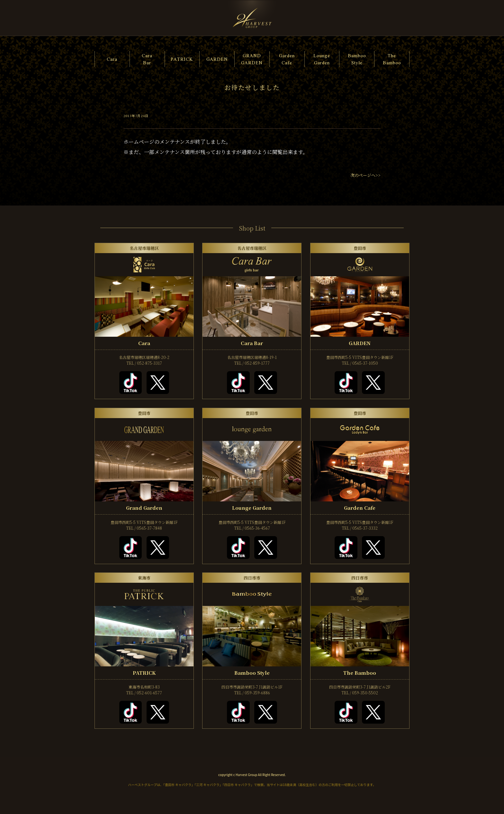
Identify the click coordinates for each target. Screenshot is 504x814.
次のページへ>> (365, 175)
